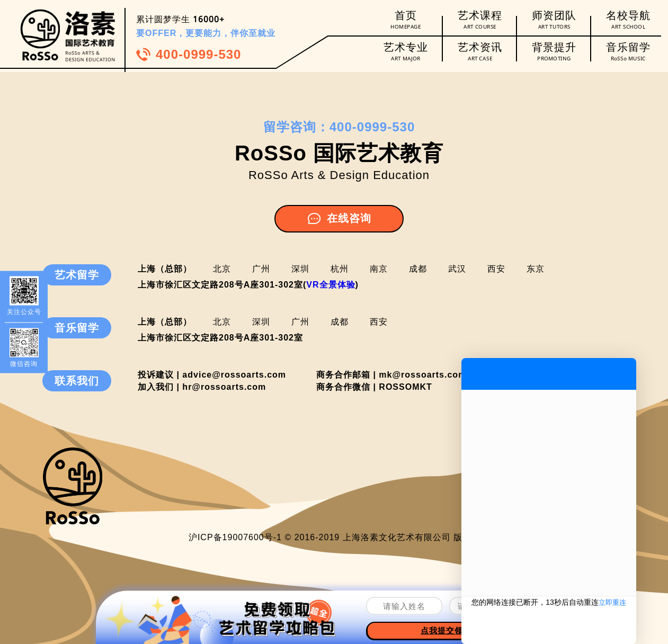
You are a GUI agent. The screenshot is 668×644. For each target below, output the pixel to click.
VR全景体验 (331, 285)
